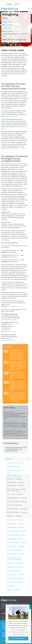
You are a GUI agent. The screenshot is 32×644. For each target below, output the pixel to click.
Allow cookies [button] (7, 640)
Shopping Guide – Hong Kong (16, 539)
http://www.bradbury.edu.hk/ (9, 320)
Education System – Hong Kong (16, 486)
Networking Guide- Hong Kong (16, 535)
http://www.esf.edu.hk (14, 306)
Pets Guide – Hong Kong (14, 550)
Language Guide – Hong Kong (16, 578)
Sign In (17, 4)
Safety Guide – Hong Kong (15, 563)
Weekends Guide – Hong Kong (16, 546)
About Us (4, 617)
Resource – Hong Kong (14, 590)
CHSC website (21, 148)
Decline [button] (15, 640)
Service (8, 631)
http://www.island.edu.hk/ (8, 340)
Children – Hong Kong (13, 476)
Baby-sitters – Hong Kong (14, 516)
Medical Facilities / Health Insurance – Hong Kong (14, 558)
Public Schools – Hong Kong (15, 494)
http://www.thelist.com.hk (11, 422)
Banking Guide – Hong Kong (15, 567)
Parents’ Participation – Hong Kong (17, 509)
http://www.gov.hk (9, 412)
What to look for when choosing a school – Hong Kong (16, 490)
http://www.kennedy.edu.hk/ (9, 332)
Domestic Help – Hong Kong (15, 575)
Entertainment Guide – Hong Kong (17, 531)
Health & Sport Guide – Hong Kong (17, 542)
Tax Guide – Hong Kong (14, 571)
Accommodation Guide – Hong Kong (16, 471)
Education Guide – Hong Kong (15, 482)
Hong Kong (9, 459)
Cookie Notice (24, 631)
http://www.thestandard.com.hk (13, 430)
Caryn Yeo (19, 34)
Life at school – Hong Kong (15, 505)
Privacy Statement (14, 629)
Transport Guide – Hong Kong (16, 527)
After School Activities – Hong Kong (17, 512)
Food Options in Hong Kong (15, 520)
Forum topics (7, 25)
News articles (7, 31)
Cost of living (11, 586)
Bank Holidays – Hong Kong (15, 582)
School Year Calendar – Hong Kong (17, 502)
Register (9, 4)
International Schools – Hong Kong (17, 498)
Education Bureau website (11, 116)
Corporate (4, 619)
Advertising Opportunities (21, 618)
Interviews (6, 28)
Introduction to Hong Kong (15, 463)
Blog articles (7, 22)
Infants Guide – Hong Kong (14, 479)
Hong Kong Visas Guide (14, 466)
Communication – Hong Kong (15, 524)
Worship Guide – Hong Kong (15, 554)
